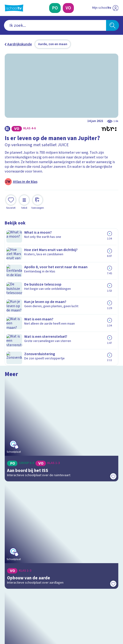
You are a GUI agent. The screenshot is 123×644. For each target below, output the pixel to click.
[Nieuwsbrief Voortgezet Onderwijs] (85, 573)
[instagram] (17, 608)
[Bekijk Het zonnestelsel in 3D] (62, 413)
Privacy (12, 541)
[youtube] (38, 608)
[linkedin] (28, 608)
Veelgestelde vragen (25, 528)
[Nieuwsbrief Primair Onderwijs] (38, 573)
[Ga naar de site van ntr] (101, 619)
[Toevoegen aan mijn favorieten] (11, 202)
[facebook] (7, 608)
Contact (13, 521)
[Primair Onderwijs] (55, 8)
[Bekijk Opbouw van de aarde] (62, 341)
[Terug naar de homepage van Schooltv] (14, 8)
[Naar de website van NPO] (116, 8)
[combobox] (55, 25)
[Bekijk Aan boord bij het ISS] (62, 268)
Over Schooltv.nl (21, 534)
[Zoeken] (113, 25)
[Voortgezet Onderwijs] (68, 8)
